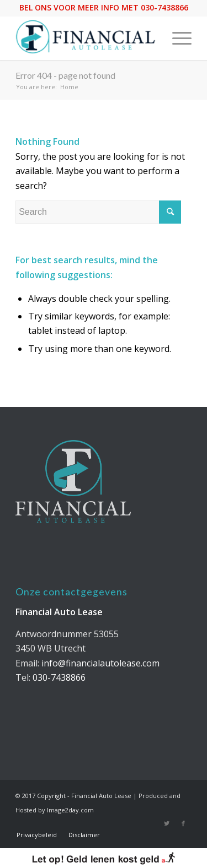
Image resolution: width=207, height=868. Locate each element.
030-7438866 (59, 677)
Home (69, 87)
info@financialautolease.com (100, 663)
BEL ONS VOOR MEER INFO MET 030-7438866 (104, 7)
